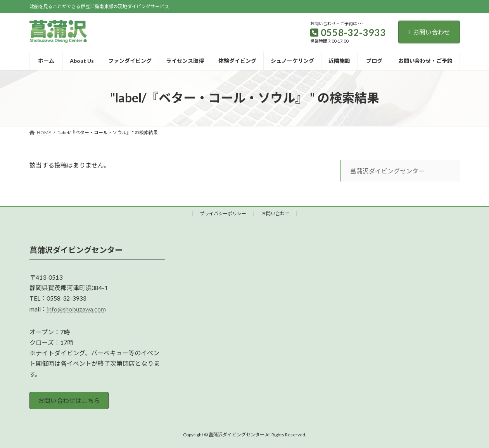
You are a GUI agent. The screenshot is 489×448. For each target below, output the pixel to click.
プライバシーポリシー (223, 214)
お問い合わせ (429, 32)
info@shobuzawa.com (76, 309)
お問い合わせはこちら (69, 400)
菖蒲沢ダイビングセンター (387, 171)
